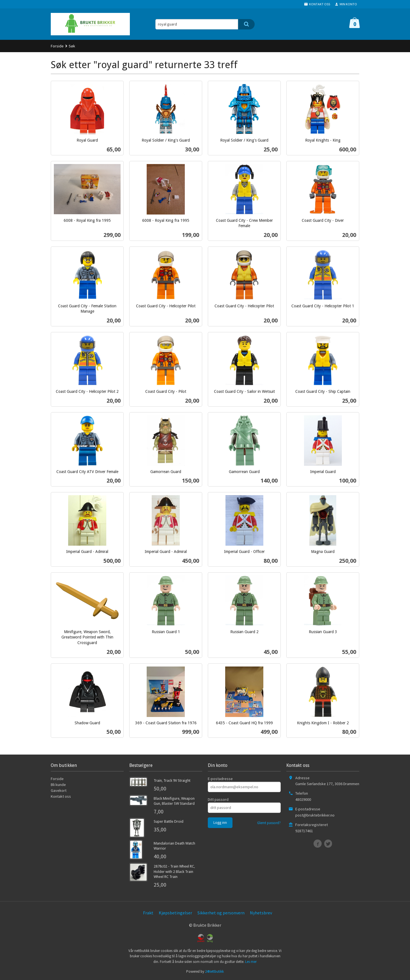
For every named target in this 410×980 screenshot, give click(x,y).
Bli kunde (58, 785)
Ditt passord (218, 799)
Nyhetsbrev (261, 913)
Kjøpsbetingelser (175, 913)
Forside (57, 46)
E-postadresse (220, 779)
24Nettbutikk (214, 971)
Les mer (251, 962)
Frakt (148, 913)
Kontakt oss (61, 796)
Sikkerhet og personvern (221, 913)
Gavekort (59, 790)
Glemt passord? (269, 823)
